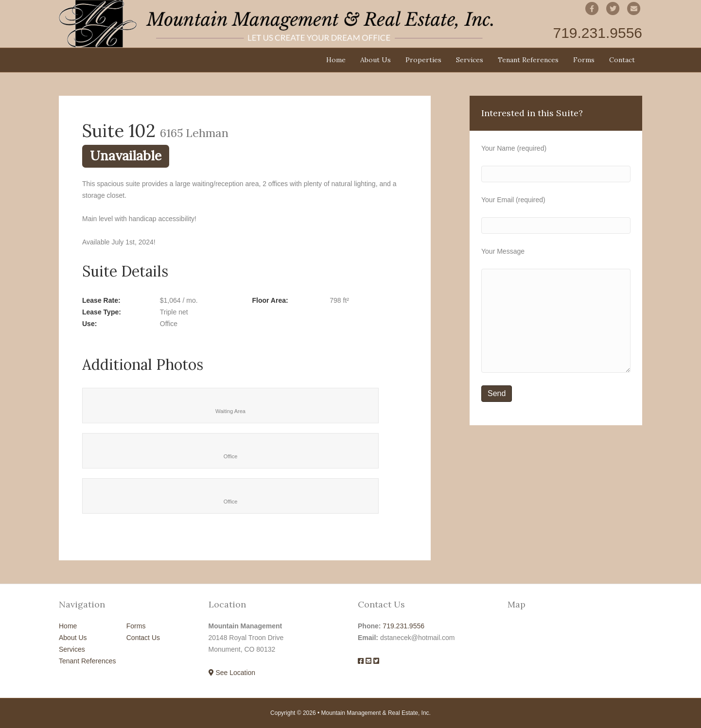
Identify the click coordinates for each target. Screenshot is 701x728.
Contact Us (143, 638)
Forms (584, 60)
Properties (423, 60)
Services (470, 60)
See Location (232, 673)
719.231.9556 (403, 626)
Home (336, 60)
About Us (376, 60)
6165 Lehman (194, 133)
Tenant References (528, 60)
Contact (622, 60)
